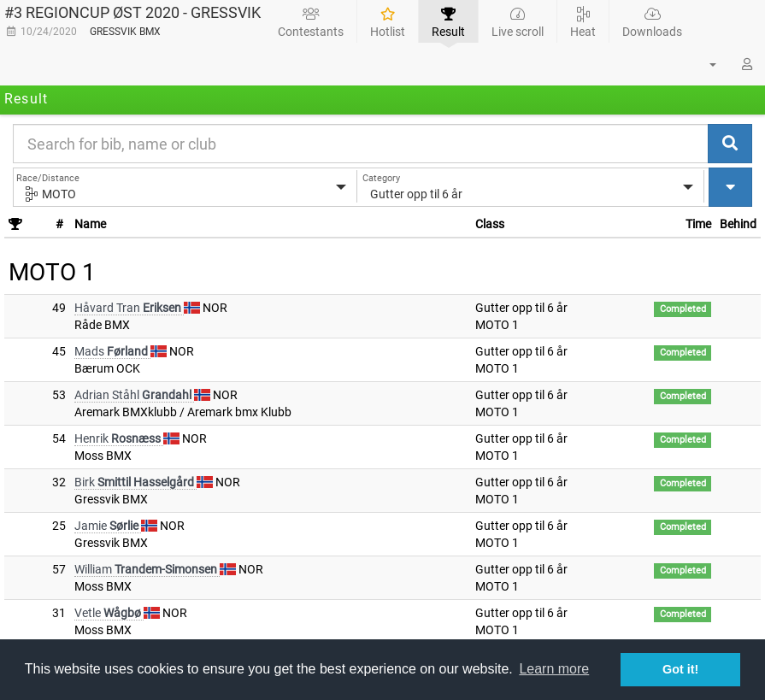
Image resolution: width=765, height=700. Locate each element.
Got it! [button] (680, 669)
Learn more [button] (554, 669)
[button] (703, 64)
